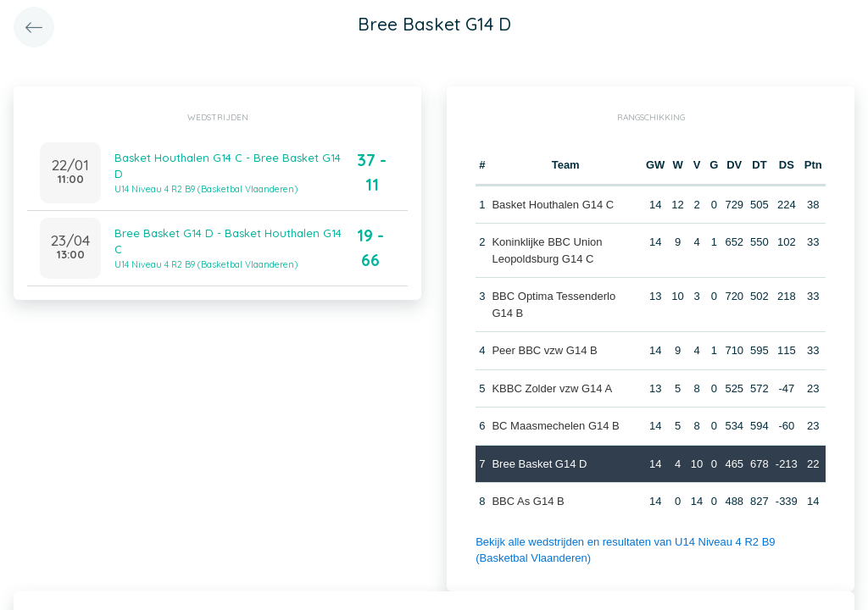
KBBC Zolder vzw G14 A (552, 388)
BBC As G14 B (528, 501)
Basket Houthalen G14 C (553, 205)
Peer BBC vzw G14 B (544, 350)
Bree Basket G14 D (539, 464)
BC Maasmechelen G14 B (555, 426)
